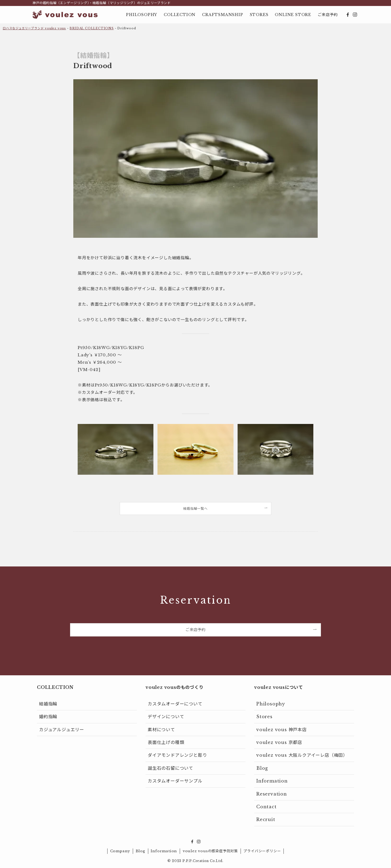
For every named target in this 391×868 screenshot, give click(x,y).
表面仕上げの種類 (166, 742)
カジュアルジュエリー (62, 730)
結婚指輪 (48, 704)
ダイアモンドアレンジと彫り (177, 755)
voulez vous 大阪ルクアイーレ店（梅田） (302, 755)
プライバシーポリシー (262, 851)
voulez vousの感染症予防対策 (210, 851)
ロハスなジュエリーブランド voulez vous (34, 28)
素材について (161, 730)
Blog (262, 768)
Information (272, 781)
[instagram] (355, 15)
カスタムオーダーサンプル (175, 781)
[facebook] (348, 15)
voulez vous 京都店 (279, 742)
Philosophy (271, 704)
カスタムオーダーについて (175, 704)
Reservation (272, 794)
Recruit (266, 819)
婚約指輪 (48, 717)
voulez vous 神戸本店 (282, 730)
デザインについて (166, 717)
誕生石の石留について (171, 768)
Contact (267, 807)
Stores (264, 717)
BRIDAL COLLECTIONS (92, 28)
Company (120, 851)
